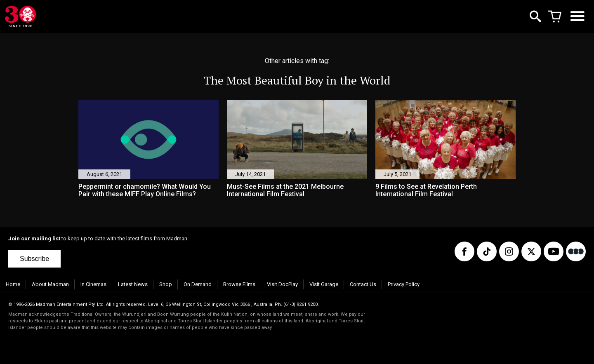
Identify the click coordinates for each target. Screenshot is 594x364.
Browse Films (239, 284)
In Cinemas (93, 284)
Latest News (133, 284)
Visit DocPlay (282, 284)
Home (13, 284)
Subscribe (34, 259)
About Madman (50, 284)
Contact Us (363, 284)
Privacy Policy (404, 284)
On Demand (198, 284)
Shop (166, 284)
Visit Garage (324, 284)
